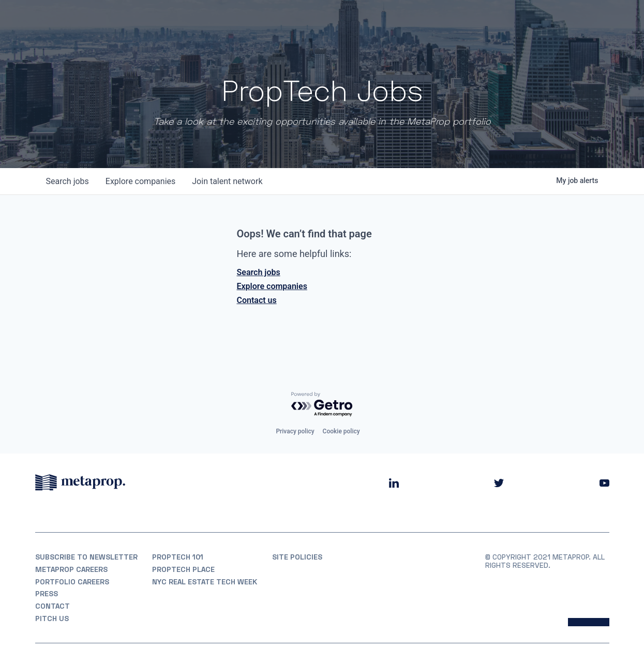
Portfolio (406, 21)
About (360, 21)
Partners (458, 21)
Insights (507, 21)
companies (140, 181)
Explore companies (272, 286)
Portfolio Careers (72, 582)
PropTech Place (183, 569)
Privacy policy (295, 431)
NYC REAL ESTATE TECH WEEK (205, 582)
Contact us (257, 300)
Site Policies (297, 557)
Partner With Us (576, 21)
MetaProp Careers (71, 569)
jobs (68, 181)
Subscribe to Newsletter (86, 557)
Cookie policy (341, 431)
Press (47, 594)
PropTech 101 (178, 557)
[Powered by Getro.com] (322, 405)
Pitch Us (52, 618)
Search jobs (259, 272)
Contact (53, 606)
